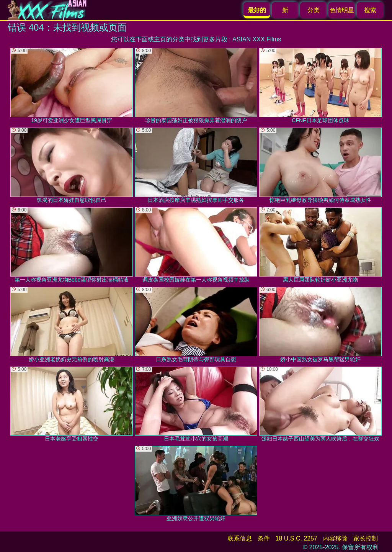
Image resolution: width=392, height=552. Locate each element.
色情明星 (342, 10)
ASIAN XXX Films (257, 39)
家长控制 (366, 538)
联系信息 (240, 538)
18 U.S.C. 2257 (296, 538)
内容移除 (335, 538)
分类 (314, 10)
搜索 (370, 10)
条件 (264, 538)
